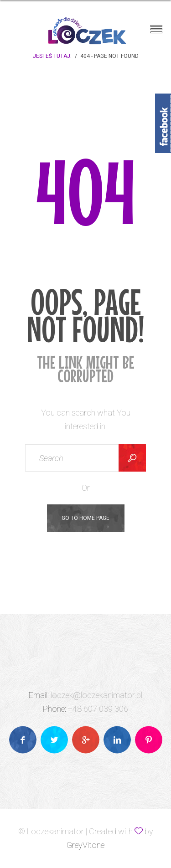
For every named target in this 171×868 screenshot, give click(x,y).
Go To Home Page (85, 518)
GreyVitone (85, 845)
